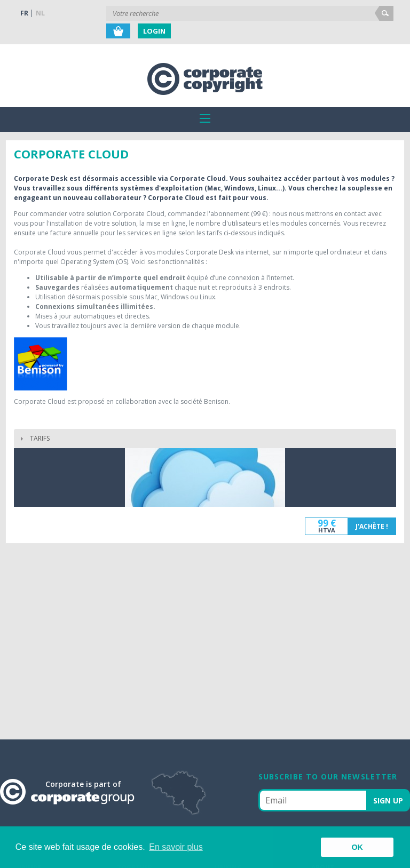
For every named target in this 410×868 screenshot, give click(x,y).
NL (40, 13)
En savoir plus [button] (176, 847)
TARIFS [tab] (33, 438)
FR (24, 13)
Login (154, 31)
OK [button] (357, 847)
